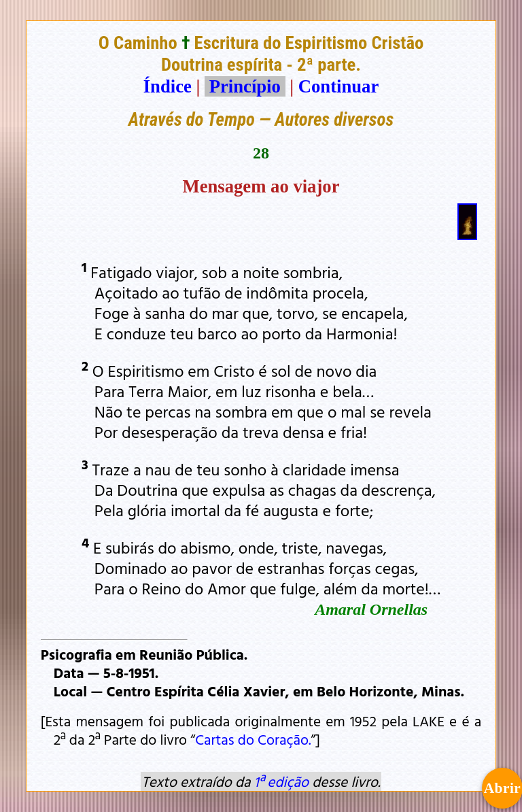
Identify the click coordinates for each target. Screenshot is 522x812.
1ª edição (281, 781)
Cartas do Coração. (253, 739)
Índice (168, 86)
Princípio (245, 86)
